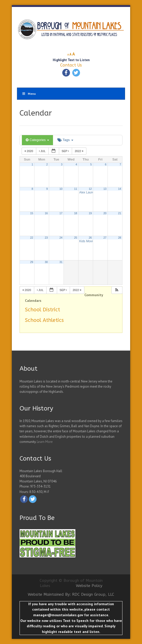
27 (105, 238)
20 (105, 213)
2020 (29, 151)
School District (42, 310)
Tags (65, 140)
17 (61, 213)
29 (32, 262)
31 (61, 262)
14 (120, 189)
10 (61, 189)
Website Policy (89, 586)
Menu (29, 94)
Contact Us (71, 65)
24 (61, 238)
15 (32, 213)
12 (90, 189)
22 (32, 238)
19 (90, 213)
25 (76, 238)
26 (90, 238)
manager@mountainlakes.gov (58, 615)
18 (76, 213)
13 (105, 189)
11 (76, 189)
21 (120, 213)
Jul (43, 151)
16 (46, 213)
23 (46, 238)
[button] (117, 290)
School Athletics (44, 320)
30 (46, 262)
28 (120, 238)
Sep (66, 151)
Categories (37, 140)
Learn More (45, 442)
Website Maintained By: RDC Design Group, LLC (71, 594)
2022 (79, 151)
